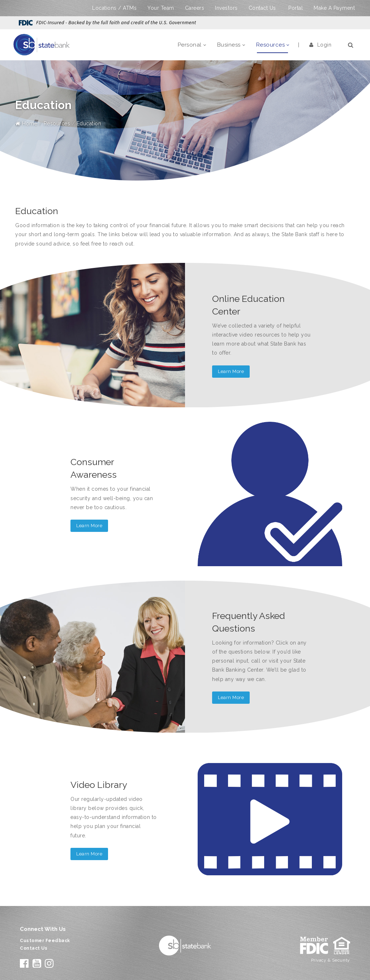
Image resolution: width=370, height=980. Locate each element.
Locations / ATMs (114, 8)
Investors (226, 8)
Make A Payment (334, 8)
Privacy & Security (331, 960)
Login (320, 45)
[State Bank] (42, 44)
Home (26, 123)
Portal (296, 8)
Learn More (231, 371)
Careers (195, 8)
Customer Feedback (45, 941)
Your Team (161, 8)
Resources (57, 123)
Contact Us (262, 8)
